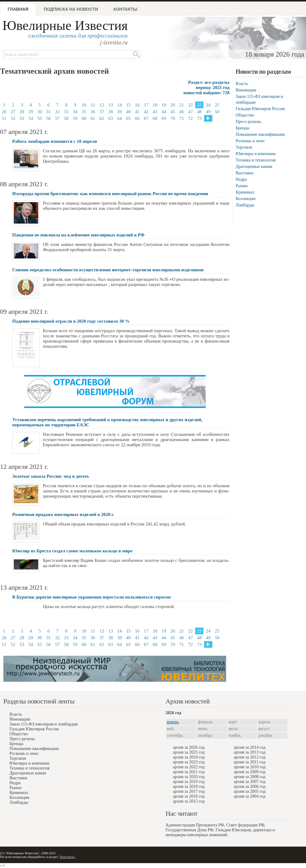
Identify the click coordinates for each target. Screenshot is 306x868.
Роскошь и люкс (250, 141)
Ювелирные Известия (65, 26)
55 (40, 118)
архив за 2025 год (189, 752)
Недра (241, 179)
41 (137, 112)
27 (13, 112)
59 (75, 118)
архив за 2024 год (189, 757)
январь (173, 722)
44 (164, 112)
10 (84, 105)
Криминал (245, 192)
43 (155, 112)
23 (199, 105)
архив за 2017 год (189, 791)
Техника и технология (256, 160)
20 (173, 105)
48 (199, 112)
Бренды (243, 128)
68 (155, 118)
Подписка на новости (71, 9)
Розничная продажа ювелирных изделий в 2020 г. (63, 514)
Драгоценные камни (254, 167)
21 (182, 105)
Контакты (125, 9)
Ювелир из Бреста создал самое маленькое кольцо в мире (72, 551)
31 (49, 112)
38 (111, 112)
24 (208, 105)
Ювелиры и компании (256, 154)
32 (57, 112)
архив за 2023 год (189, 762)
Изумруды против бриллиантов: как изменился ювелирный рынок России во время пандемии (110, 194)
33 (66, 112)
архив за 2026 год (189, 747)
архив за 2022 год (189, 767)
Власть (242, 84)
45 (173, 112)
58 (66, 118)
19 (164, 105)
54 (31, 118)
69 (164, 118)
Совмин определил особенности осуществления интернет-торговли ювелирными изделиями (108, 270)
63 (111, 118)
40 (128, 112)
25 (217, 105)
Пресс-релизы (248, 122)
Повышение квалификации (260, 134)
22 (190, 105)
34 (75, 112)
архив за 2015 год (189, 801)
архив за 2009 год (250, 772)
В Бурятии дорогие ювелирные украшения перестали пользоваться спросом (91, 597)
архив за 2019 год (189, 782)
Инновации (246, 90)
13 (111, 105)
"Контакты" (67, 857)
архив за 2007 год (250, 782)
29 (31, 112)
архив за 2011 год (250, 762)
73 (199, 118)
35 (84, 112)
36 (93, 112)
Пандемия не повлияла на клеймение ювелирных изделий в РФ (78, 235)
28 (22, 112)
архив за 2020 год (189, 777)
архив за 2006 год (250, 786)
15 (128, 105)
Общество (245, 115)
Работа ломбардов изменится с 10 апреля (55, 141)
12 (102, 105)
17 (146, 105)
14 (119, 105)
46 (182, 112)
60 (84, 118)
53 (22, 118)
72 (190, 118)
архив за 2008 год (250, 777)
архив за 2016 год (189, 796)
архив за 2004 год (250, 796)
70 (173, 118)
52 (13, 118)
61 (93, 118)
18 (155, 105)
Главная (18, 9)
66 (137, 118)
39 (119, 112)
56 (49, 118)
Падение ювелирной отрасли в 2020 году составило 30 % (71, 321)
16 (137, 105)
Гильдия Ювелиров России (260, 109)
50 (217, 112)
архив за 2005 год (250, 791)
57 (57, 118)
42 (146, 112)
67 (146, 118)
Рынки (242, 186)
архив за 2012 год (250, 757)
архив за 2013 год (250, 752)
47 (190, 112)
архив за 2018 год (189, 786)
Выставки (244, 173)
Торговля (244, 147)
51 (4, 118)
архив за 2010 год (250, 767)
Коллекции (246, 199)
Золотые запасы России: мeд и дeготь (51, 476)
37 (102, 112)
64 (119, 118)
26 (4, 112)
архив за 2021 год (189, 772)
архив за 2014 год (250, 747)
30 (40, 112)
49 (208, 112)
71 (182, 118)
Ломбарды (245, 205)
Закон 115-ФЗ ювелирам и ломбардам (44, 724)
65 (128, 118)
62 (102, 118)
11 (93, 105)
